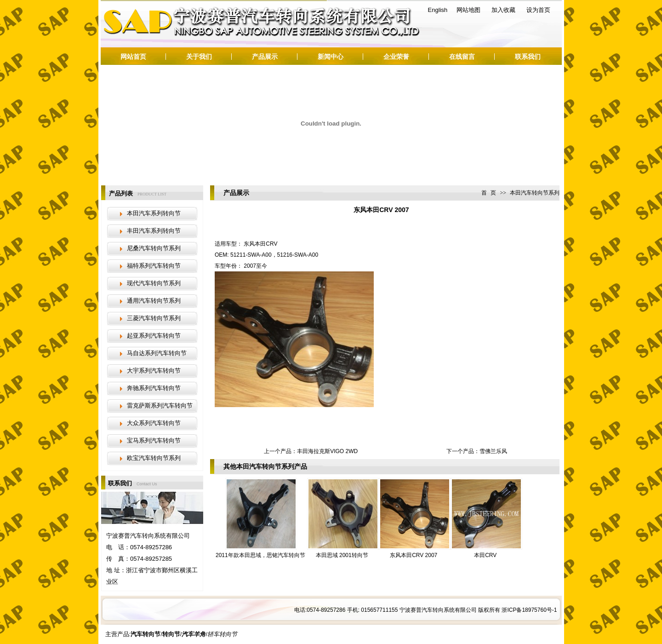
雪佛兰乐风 (493, 451)
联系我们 (528, 57)
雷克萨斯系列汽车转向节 (160, 405)
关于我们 (199, 57)
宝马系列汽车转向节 (154, 440)
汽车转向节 (197, 26)
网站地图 (468, 10)
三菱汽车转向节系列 (154, 318)
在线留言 (462, 57)
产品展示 (265, 57)
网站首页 (133, 57)
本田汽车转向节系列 (535, 193)
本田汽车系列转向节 (154, 213)
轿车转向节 (222, 634)
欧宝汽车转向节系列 (154, 458)
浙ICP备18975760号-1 (529, 610)
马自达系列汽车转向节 (157, 353)
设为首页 (538, 10)
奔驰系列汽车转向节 (154, 388)
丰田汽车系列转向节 (154, 231)
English (438, 10)
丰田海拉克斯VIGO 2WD (327, 451)
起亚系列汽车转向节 (154, 336)
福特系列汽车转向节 (154, 266)
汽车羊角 (194, 634)
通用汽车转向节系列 (154, 301)
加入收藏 (503, 10)
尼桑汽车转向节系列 (154, 248)
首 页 (489, 193)
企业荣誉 (396, 57)
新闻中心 (331, 57)
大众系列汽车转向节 (154, 423)
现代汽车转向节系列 (154, 283)
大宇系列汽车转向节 (154, 371)
